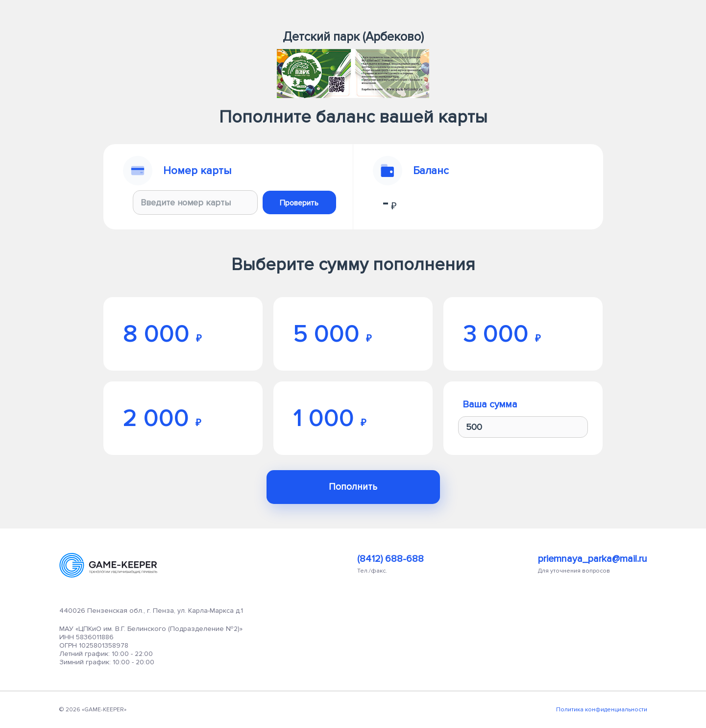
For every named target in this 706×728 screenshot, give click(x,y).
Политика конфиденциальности (602, 710)
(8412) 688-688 (390, 559)
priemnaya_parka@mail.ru (593, 559)
